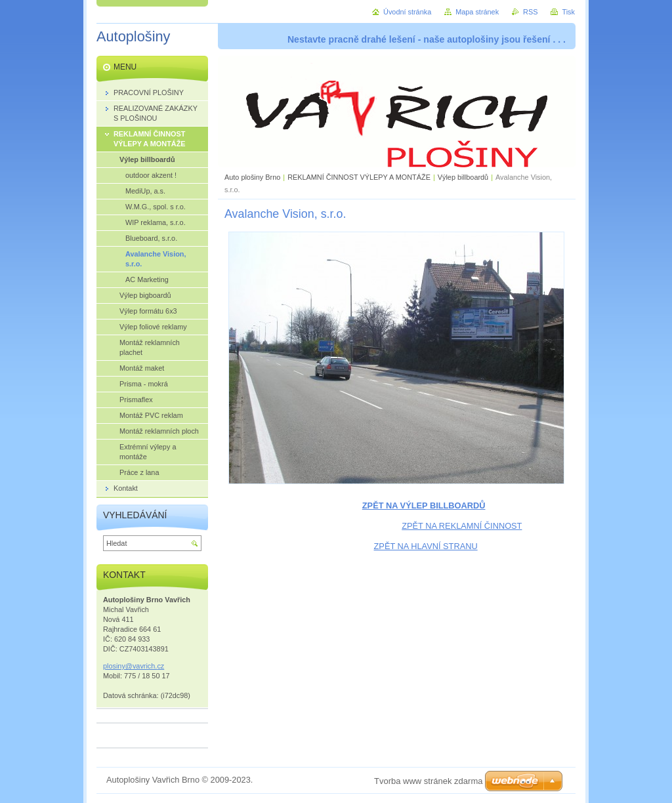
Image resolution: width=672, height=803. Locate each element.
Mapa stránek (477, 12)
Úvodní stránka (407, 12)
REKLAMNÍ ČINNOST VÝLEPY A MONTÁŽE (359, 177)
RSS (530, 12)
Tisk (568, 12)
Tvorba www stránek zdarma (428, 781)
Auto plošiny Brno (252, 177)
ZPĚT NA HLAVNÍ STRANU (426, 546)
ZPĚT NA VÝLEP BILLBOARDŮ (424, 505)
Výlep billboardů (463, 177)
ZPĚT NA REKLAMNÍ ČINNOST (462, 526)
